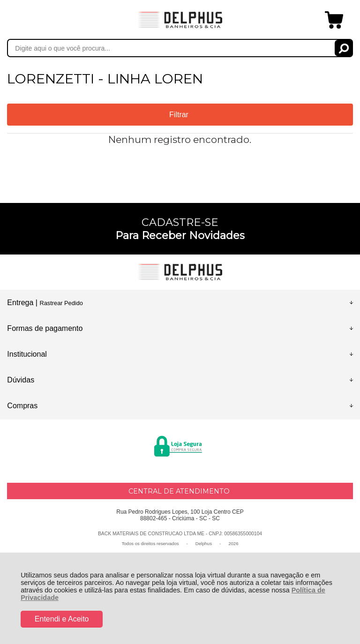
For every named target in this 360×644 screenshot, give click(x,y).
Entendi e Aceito (62, 619)
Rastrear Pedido (61, 303)
